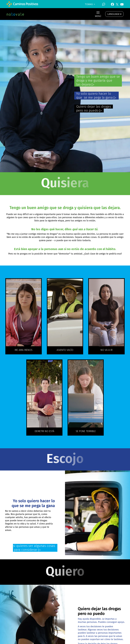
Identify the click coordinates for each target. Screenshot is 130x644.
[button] (98, 15)
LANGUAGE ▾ (114, 14)
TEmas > (90, 4)
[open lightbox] (24, 313)
